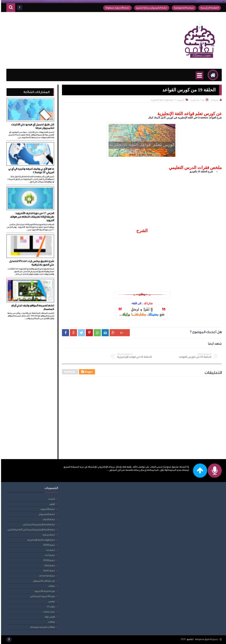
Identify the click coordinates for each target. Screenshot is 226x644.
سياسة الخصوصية (183, 8)
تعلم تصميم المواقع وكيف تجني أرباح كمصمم (32, 307)
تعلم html (49, 565)
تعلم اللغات (48, 519)
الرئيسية (180, 100)
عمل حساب (48, 612)
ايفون (51, 504)
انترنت (50, 499)
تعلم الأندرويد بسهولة (116, 8)
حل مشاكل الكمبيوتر (43, 581)
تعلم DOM (48, 560)
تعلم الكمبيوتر (46, 514)
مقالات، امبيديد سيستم (42, 627)
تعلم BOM (48, 545)
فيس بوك (49, 617)
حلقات (50, 586)
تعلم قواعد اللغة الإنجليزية (161, 100)
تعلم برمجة (48, 535)
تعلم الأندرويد (47, 509)
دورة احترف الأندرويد (44, 591)
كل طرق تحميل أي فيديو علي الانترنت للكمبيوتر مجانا (32, 126)
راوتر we (50, 606)
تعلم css (49, 550)
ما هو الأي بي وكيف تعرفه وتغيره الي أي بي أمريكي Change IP (30, 171)
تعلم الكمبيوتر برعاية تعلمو (151, 8)
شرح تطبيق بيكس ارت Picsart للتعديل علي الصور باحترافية (30, 263)
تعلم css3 (49, 555)
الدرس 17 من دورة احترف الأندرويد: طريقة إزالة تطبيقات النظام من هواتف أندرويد (31, 217)
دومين (50, 601)
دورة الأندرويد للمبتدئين (41, 596)
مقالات (50, 622)
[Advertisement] (70, 40)
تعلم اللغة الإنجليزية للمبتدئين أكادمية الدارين (30, 530)
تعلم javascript (46, 576)
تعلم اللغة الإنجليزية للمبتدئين (38, 524)
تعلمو (189, 639)
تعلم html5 (48, 571)
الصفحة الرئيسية (209, 8)
